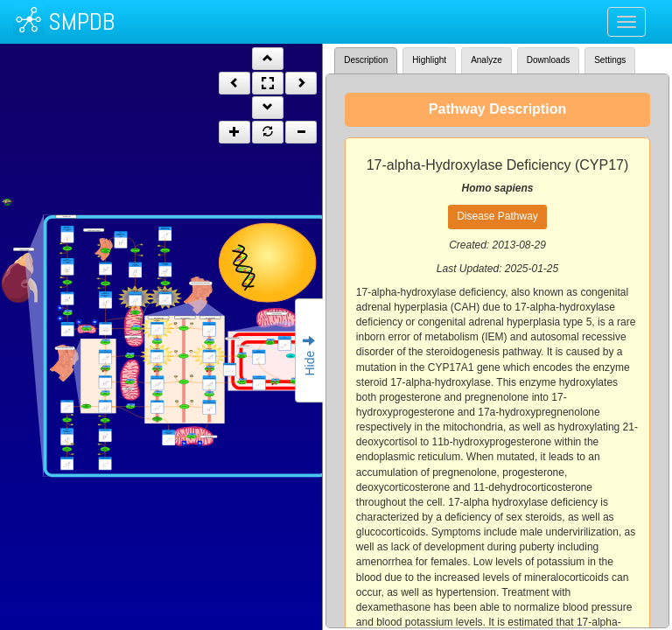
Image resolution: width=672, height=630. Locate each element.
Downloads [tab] (548, 60)
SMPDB (81, 21)
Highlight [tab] (429, 60)
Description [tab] (366, 60)
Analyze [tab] (486, 60)
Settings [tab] (610, 60)
